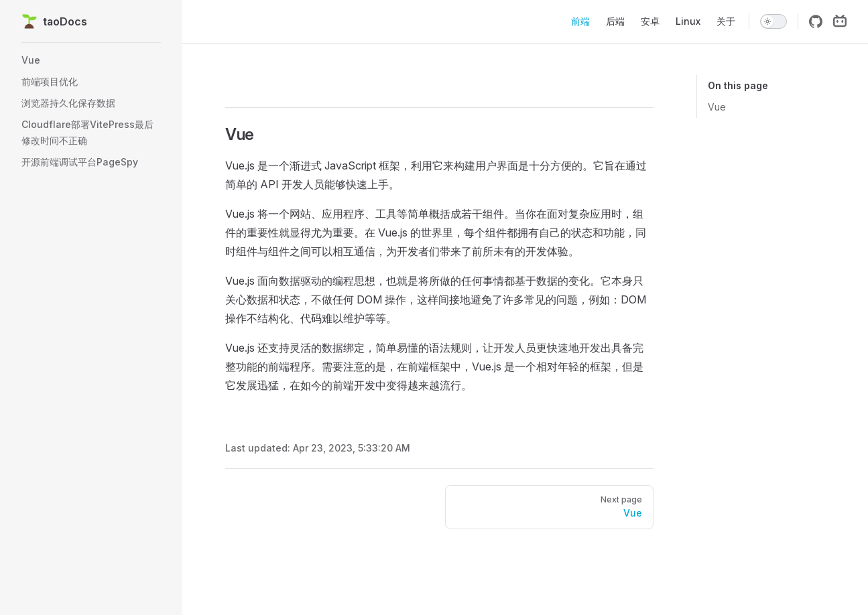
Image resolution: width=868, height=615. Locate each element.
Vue (717, 107)
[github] (816, 21)
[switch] (773, 21)
